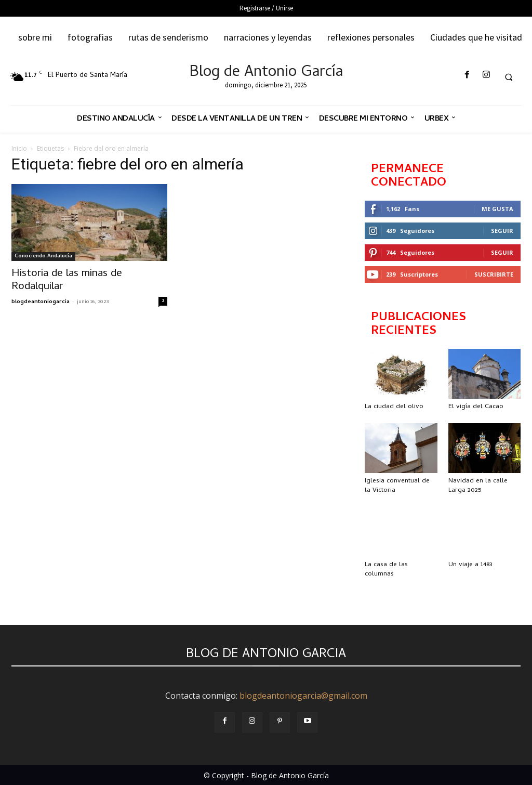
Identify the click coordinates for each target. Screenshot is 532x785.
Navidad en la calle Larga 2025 (478, 486)
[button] (509, 77)
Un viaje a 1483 (470, 565)
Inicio (19, 148)
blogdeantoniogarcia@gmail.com (303, 696)
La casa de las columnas (386, 570)
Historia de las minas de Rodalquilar (67, 280)
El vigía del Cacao (476, 407)
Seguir (502, 231)
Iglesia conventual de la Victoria (397, 486)
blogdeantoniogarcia (41, 302)
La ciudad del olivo (394, 407)
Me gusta (497, 209)
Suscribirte (494, 274)
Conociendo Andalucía (43, 256)
